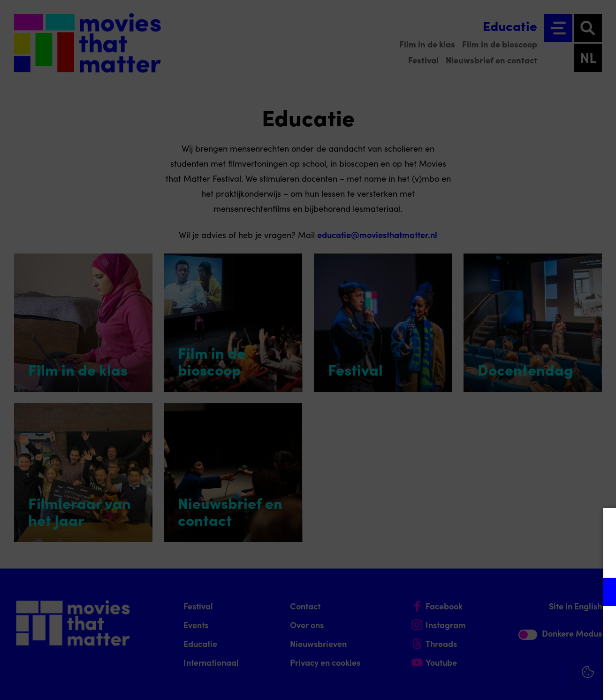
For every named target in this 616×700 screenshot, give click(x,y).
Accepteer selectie (536, 682)
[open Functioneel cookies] (601, 593)
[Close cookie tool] (601, 525)
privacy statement (499, 561)
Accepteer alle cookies (536, 655)
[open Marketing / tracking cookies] (601, 621)
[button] (527, 592)
